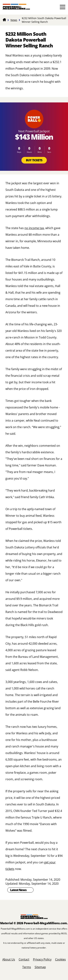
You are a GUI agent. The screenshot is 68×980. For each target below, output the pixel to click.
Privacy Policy (42, 959)
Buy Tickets (34, 160)
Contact (24, 959)
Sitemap (40, 967)
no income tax (34, 228)
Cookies (60, 959)
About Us (9, 959)
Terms (27, 967)
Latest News (18, 890)
